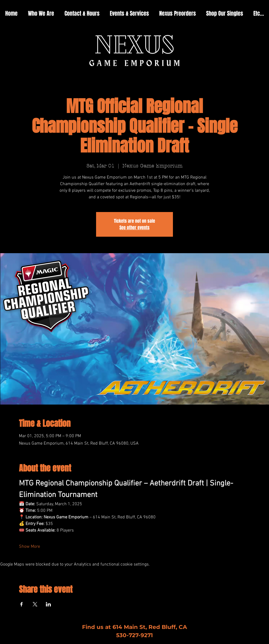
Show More (30, 547)
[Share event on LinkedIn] (48, 604)
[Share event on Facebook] (22, 604)
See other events (134, 228)
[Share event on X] (35, 604)
